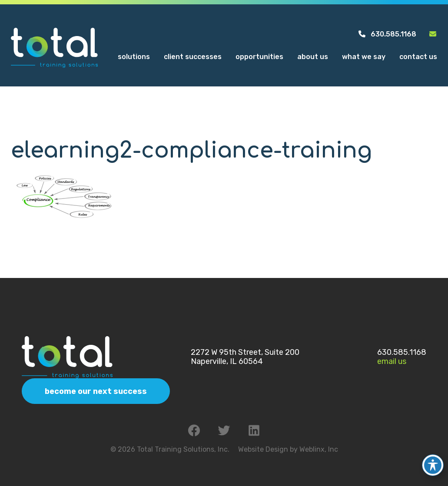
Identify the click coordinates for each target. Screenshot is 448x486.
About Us (313, 58)
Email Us (392, 361)
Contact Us (418, 58)
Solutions (134, 58)
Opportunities (259, 58)
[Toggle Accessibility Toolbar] (433, 459)
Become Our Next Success (96, 391)
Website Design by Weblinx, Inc (288, 449)
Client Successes (193, 58)
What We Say (364, 58)
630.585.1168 (387, 35)
